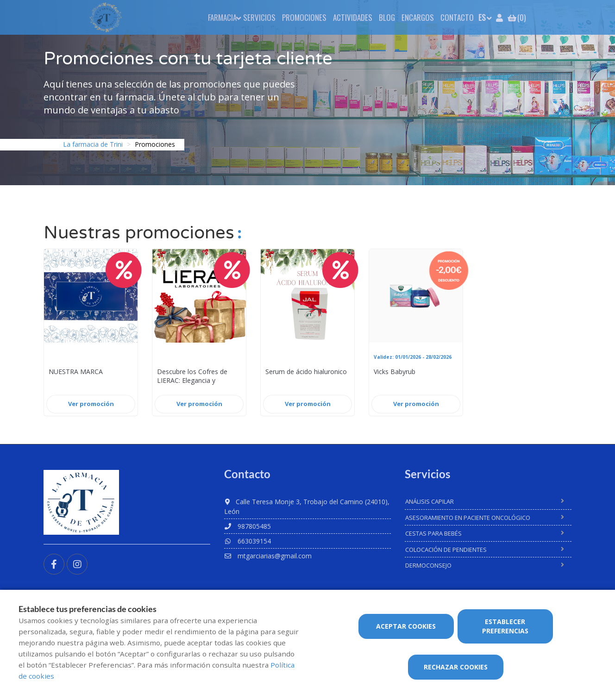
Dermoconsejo (428, 565)
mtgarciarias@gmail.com (268, 556)
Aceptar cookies (406, 626)
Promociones (304, 17)
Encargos (418, 17)
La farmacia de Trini (93, 144)
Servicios (259, 17)
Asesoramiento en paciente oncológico (468, 518)
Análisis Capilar (430, 501)
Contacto (457, 17)
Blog (387, 17)
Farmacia (222, 17)
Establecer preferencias (505, 626)
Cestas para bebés (433, 533)
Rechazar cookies (456, 667)
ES (482, 17)
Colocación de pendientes (446, 550)
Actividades (353, 17)
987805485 (248, 526)
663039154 (248, 541)
